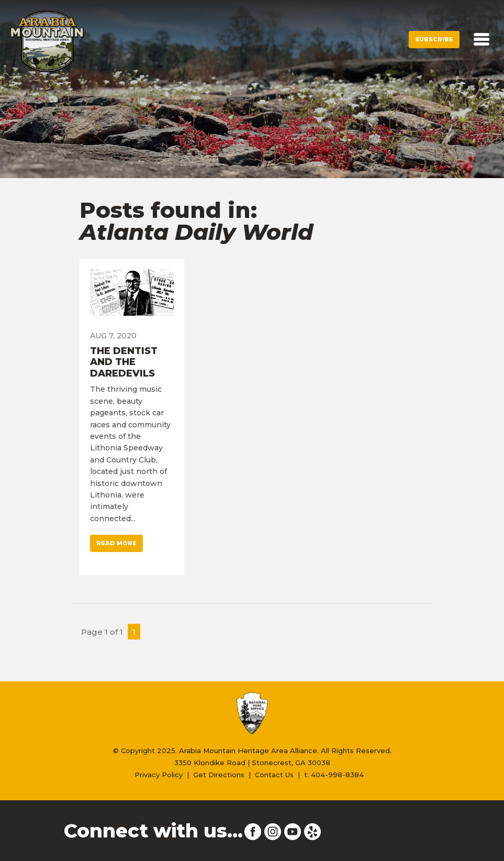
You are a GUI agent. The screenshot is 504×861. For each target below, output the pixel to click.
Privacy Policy (159, 775)
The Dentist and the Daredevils (124, 362)
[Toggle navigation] (481, 39)
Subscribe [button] (434, 39)
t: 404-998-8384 (334, 775)
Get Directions (219, 775)
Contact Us (274, 775)
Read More (116, 543)
